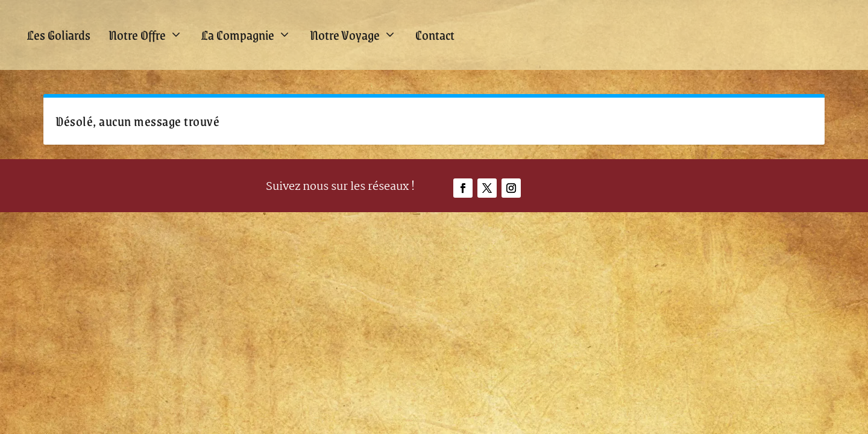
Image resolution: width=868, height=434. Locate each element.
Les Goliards (59, 35)
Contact (435, 35)
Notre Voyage (345, 35)
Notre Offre (137, 35)
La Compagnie (238, 35)
